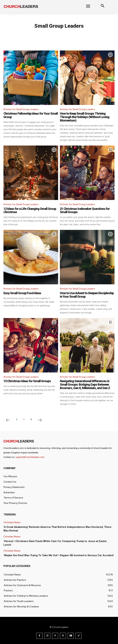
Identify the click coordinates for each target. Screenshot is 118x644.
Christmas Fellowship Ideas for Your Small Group (31, 115)
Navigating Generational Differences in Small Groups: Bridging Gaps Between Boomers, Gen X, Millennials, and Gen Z (85, 384)
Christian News (12, 522)
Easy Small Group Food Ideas (22, 293)
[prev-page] (8, 421)
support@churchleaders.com (30, 457)
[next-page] (40, 421)
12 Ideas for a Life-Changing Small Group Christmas (30, 210)
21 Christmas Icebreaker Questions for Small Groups (85, 210)
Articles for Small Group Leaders (21, 109)
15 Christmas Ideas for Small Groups (27, 381)
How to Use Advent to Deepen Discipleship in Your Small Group (87, 295)
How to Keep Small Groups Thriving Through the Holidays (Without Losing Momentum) (85, 117)
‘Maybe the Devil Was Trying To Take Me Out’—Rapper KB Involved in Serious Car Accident (59, 555)
